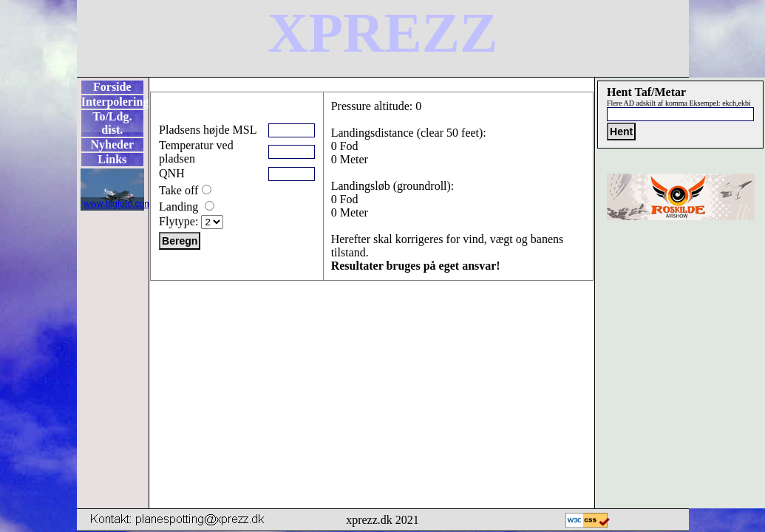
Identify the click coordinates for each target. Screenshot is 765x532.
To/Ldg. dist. (112, 123)
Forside (112, 87)
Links (112, 159)
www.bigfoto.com (118, 204)
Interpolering (112, 102)
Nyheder (112, 144)
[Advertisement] (372, 327)
